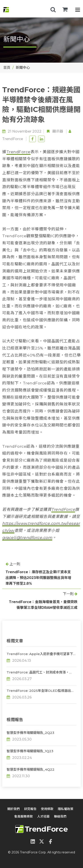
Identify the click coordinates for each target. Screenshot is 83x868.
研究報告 (30, 809)
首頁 (7, 68)
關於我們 (14, 809)
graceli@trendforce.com (27, 537)
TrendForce (13, 139)
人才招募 (43, 816)
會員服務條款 (23, 816)
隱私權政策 (66, 809)
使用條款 (47, 809)
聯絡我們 (60, 816)
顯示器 (58, 131)
